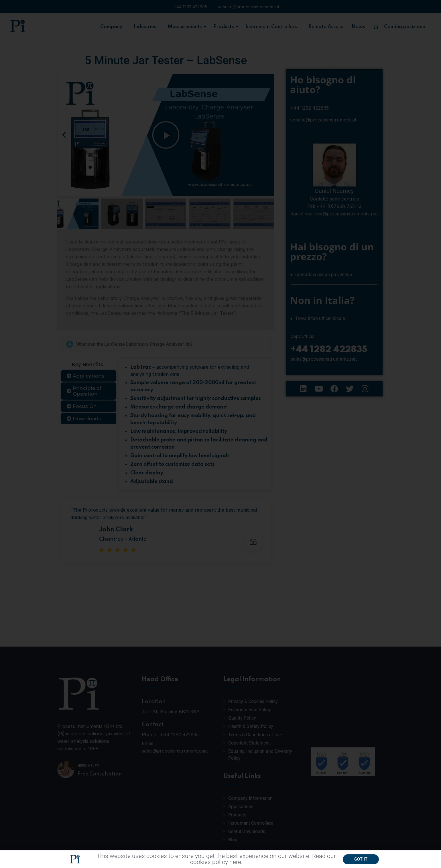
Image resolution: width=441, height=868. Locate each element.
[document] (220, 434)
